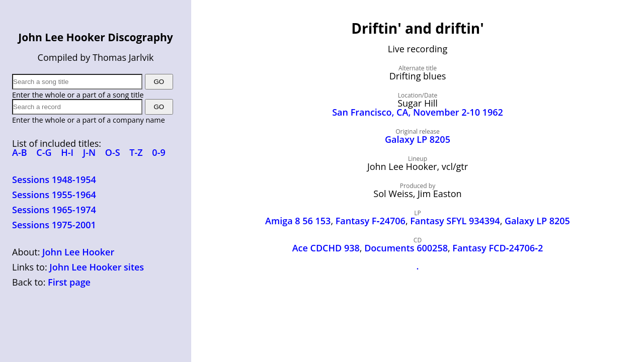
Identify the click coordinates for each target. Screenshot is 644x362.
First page (69, 282)
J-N (89, 152)
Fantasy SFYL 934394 (455, 221)
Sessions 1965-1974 (54, 210)
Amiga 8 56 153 (298, 221)
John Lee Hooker (78, 252)
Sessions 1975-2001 (54, 225)
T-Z (136, 152)
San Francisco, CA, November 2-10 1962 (418, 112)
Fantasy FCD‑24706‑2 (498, 248)
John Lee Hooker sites (97, 267)
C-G (44, 152)
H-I (67, 152)
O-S (113, 152)
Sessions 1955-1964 (54, 195)
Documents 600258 (406, 248)
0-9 (158, 152)
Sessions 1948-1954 (54, 179)
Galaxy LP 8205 (418, 139)
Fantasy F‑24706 (371, 221)
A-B (20, 152)
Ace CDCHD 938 (326, 248)
